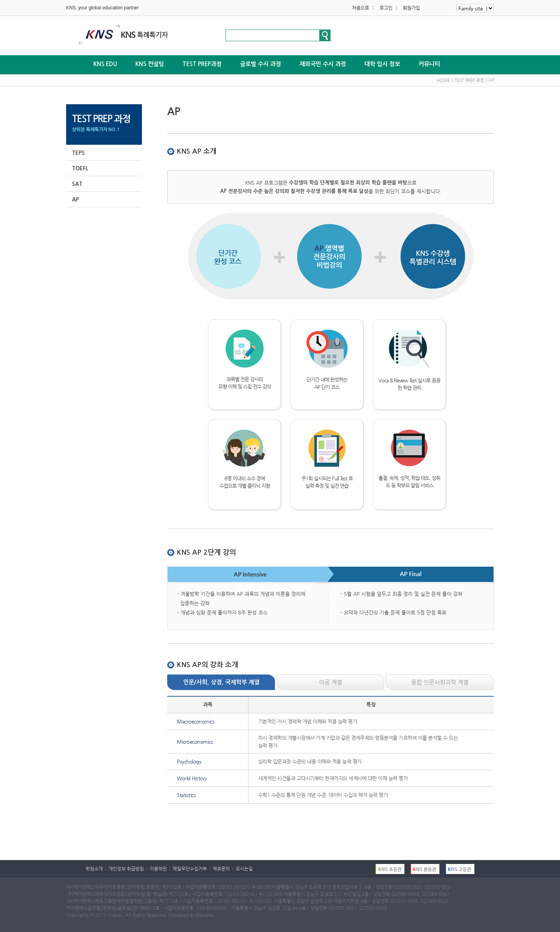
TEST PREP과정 (202, 64)
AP (75, 200)
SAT (77, 184)
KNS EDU (105, 64)
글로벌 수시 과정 (261, 64)
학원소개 (94, 869)
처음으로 (360, 8)
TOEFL (80, 168)
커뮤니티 (429, 64)
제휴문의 (221, 869)
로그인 (386, 8)
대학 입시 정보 (382, 64)
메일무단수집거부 (190, 869)
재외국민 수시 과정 (323, 64)
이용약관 (158, 869)
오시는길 (244, 869)
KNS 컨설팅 (150, 64)
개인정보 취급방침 (126, 869)
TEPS (78, 153)
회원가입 (411, 8)
